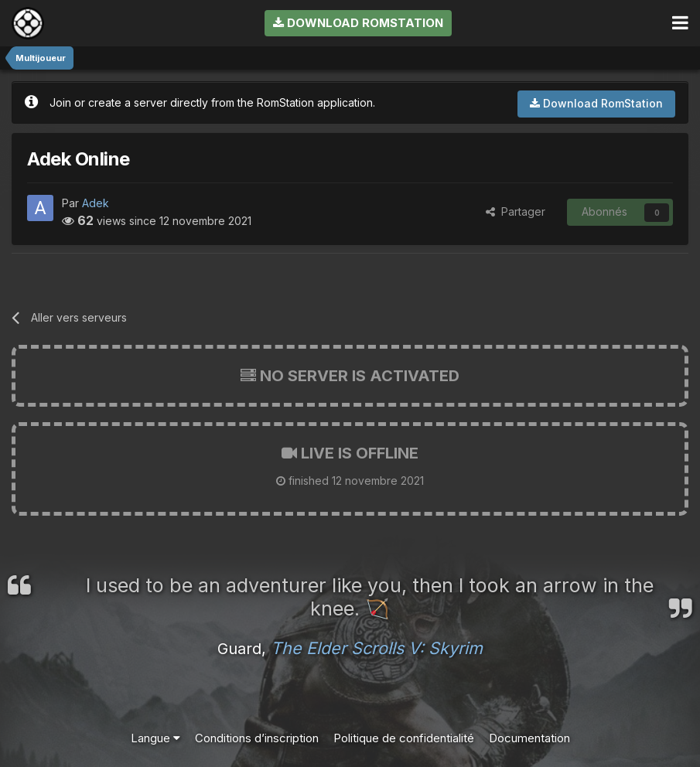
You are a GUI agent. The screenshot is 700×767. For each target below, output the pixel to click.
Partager (516, 211)
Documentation (529, 738)
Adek (96, 203)
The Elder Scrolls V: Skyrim (377, 648)
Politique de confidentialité (404, 738)
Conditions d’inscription (257, 738)
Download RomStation (358, 23)
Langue (155, 738)
